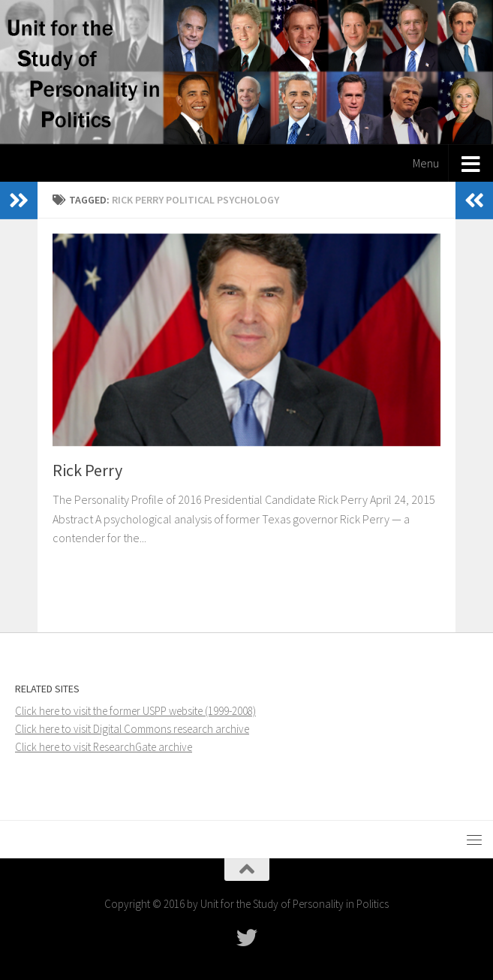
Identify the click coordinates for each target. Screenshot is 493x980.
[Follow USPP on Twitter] (247, 938)
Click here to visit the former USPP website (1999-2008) (135, 711)
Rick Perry (87, 470)
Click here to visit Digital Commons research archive (132, 729)
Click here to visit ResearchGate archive (104, 747)
